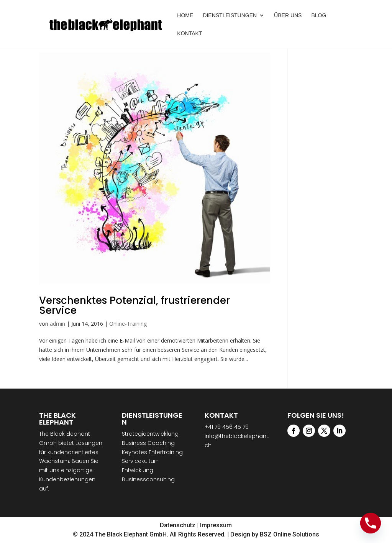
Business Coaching (148, 443)
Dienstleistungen (230, 16)
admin (57, 324)
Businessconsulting (148, 479)
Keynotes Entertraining (152, 452)
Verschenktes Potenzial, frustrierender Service (134, 305)
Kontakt (189, 34)
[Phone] (371, 523)
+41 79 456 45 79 (227, 427)
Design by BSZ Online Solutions (275, 534)
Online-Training (128, 324)
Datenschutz (178, 525)
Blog (319, 16)
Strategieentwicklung (150, 434)
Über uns (288, 16)
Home (185, 16)
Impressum (216, 525)
